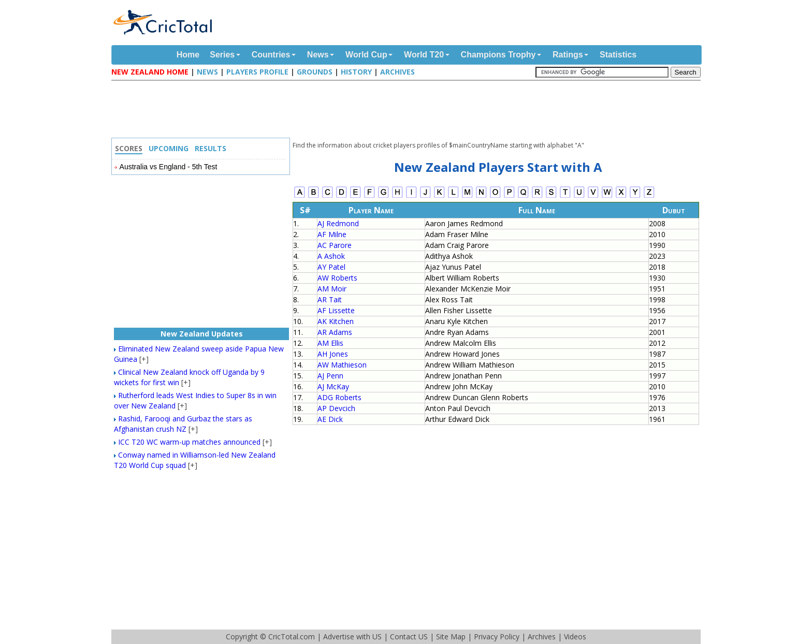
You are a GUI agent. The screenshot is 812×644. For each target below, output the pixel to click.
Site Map (451, 636)
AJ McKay (333, 386)
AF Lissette (336, 310)
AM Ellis (330, 343)
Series (222, 55)
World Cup (366, 55)
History (356, 72)
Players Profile (257, 72)
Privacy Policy (497, 636)
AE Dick (330, 419)
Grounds (315, 72)
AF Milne (332, 234)
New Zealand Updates (202, 334)
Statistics (618, 55)
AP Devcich (336, 408)
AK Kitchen (336, 321)
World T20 (424, 55)
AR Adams (335, 332)
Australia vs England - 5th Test (169, 167)
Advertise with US (352, 636)
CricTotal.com (292, 636)
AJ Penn (330, 376)
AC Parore (335, 245)
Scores (129, 148)
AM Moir (332, 289)
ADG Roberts (339, 397)
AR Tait (330, 299)
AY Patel (331, 267)
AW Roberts (337, 278)
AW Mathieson (342, 365)
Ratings (568, 55)
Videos (575, 636)
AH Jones (333, 354)
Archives (397, 72)
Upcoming (169, 148)
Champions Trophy (498, 55)
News (318, 55)
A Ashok (331, 256)
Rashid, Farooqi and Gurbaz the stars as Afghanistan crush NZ (183, 424)
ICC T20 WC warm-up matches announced (189, 442)
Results (211, 148)
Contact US (409, 636)
